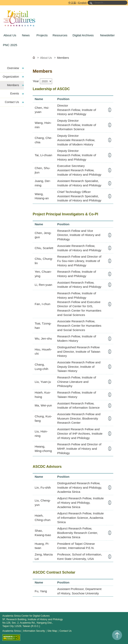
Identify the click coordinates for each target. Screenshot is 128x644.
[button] (9, 35)
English (82, 3)
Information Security (34, 631)
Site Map (52, 631)
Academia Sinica (12, 631)
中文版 (72, 3)
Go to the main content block (1, 1)
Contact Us (65, 631)
